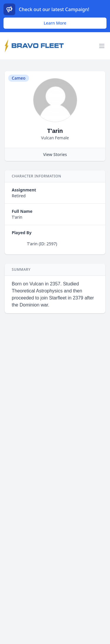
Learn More (55, 23)
